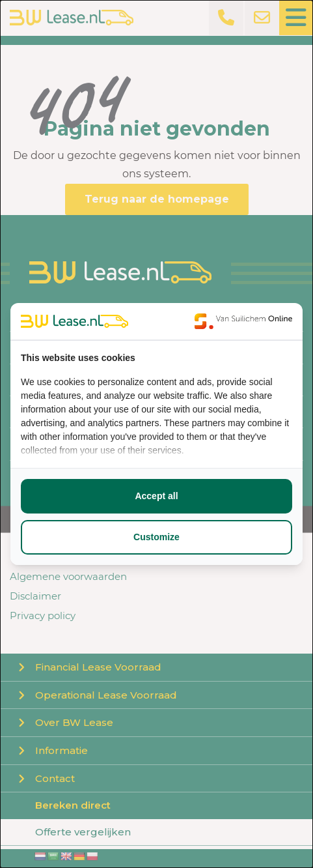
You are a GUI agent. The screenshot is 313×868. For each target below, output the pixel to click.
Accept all (156, 496)
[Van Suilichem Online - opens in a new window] (243, 321)
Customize (156, 537)
